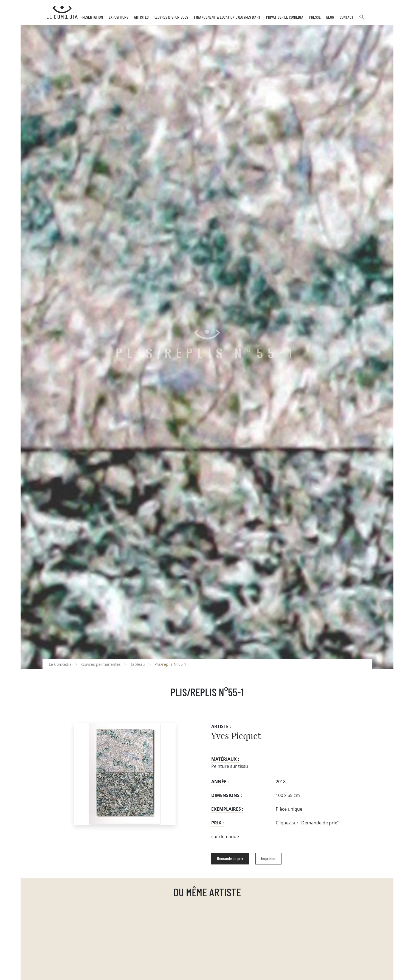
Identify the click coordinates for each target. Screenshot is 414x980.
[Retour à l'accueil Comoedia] (62, 12)
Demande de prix (230, 859)
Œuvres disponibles (171, 17)
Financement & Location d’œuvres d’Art (227, 17)
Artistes (141, 17)
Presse (315, 17)
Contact (347, 17)
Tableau (138, 664)
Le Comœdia (60, 664)
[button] (362, 19)
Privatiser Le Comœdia (285, 17)
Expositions (119, 17)
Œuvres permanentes (101, 664)
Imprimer (268, 859)
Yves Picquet (236, 736)
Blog (330, 17)
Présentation (92, 17)
